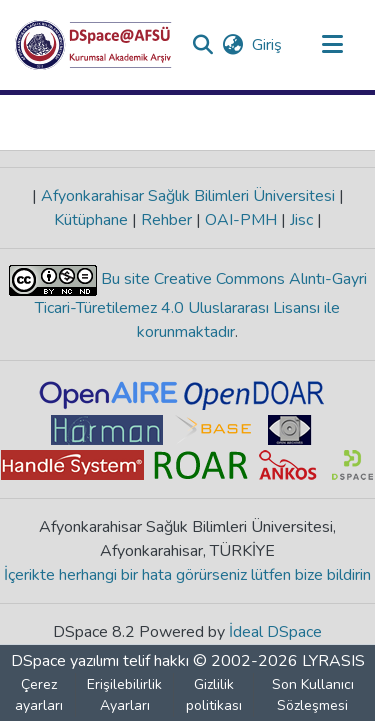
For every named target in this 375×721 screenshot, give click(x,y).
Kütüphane (93, 220)
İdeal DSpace (275, 632)
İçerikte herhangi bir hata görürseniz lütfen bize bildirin (187, 575)
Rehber (166, 220)
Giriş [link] (268, 45)
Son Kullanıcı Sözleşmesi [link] (313, 695)
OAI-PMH (241, 220)
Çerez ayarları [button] (39, 695)
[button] (93, 45)
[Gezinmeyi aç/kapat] (332, 45)
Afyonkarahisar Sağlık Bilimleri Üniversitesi (188, 196)
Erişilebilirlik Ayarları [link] (124, 695)
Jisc (301, 220)
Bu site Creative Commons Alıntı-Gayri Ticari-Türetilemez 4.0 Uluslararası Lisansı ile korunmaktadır (201, 305)
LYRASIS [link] (333, 661)
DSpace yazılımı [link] (65, 661)
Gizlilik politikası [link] (214, 695)
